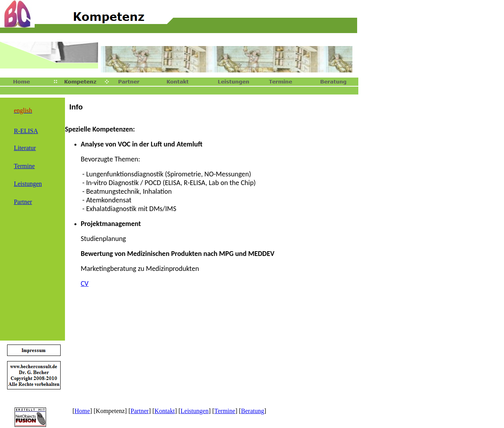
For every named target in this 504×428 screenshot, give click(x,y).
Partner (139, 411)
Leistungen (195, 411)
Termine (225, 411)
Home (82, 411)
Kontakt (165, 411)
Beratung (253, 411)
